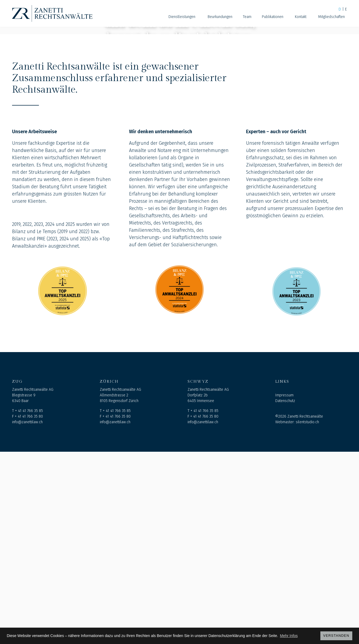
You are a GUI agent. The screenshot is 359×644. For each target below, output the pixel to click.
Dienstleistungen (182, 17)
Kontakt (301, 17)
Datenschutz (285, 593)
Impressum (284, 587)
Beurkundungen (220, 17)
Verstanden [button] (336, 636)
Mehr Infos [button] (289, 636)
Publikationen (273, 17)
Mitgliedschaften (331, 17)
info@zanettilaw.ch (27, 614)
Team (247, 17)
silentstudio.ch (307, 614)
